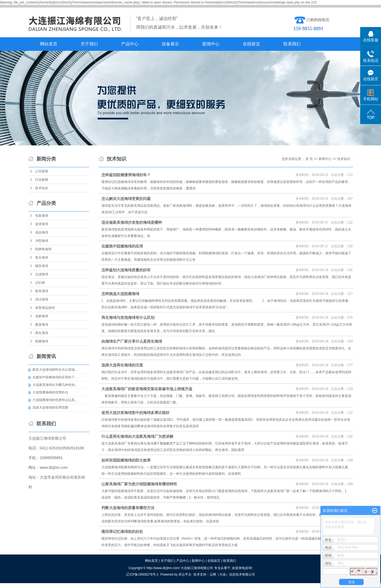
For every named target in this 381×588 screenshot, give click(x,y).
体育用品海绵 (45, 308)
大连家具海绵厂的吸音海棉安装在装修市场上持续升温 (147, 389)
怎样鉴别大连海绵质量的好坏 (126, 270)
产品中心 (130, 44)
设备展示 (170, 44)
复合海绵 (42, 258)
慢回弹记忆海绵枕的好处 (122, 532)
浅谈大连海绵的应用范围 (50, 407)
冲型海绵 (42, 241)
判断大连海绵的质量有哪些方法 (128, 508)
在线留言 (251, 44)
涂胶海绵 (42, 316)
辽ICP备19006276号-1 (142, 574)
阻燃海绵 (42, 341)
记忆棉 (40, 283)
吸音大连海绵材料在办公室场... (55, 370)
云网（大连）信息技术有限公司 (232, 574)
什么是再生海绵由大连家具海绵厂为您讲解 (137, 436)
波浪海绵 (42, 224)
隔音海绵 (42, 266)
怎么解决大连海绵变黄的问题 (126, 199)
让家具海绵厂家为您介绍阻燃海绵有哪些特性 (139, 484)
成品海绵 (42, 232)
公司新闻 (42, 171)
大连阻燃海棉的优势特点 (50, 392)
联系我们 (292, 44)
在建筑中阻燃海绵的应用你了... (55, 377)
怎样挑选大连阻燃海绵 (120, 294)
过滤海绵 (42, 274)
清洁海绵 (42, 299)
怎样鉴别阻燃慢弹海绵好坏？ (126, 175)
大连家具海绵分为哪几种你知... (55, 385)
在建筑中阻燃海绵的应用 (122, 246)
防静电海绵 (43, 249)
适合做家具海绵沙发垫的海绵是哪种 (132, 222)
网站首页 (49, 44)
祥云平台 (185, 574)
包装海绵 (42, 216)
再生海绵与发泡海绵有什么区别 (128, 318)
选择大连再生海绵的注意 (122, 365)
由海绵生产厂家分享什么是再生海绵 (132, 341)
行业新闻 (42, 180)
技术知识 (42, 188)
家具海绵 (42, 291)
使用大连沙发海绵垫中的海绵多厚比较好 (135, 413)
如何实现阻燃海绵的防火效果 (126, 460)
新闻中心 (211, 44)
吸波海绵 (42, 325)
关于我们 (89, 44)
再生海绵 (42, 333)
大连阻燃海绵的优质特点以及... (55, 400)
